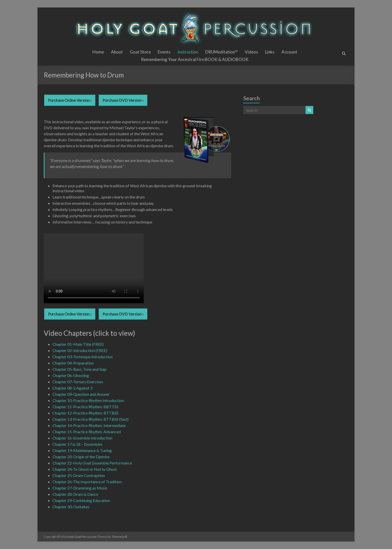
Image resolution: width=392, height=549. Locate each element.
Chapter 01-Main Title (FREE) (78, 344)
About (117, 52)
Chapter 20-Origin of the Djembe (81, 457)
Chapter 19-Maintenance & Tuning (82, 450)
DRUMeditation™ (221, 52)
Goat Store (140, 52)
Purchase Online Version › (70, 100)
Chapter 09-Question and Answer (81, 394)
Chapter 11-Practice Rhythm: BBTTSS (85, 407)
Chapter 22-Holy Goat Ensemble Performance (92, 463)
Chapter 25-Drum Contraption (79, 475)
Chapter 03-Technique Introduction (83, 357)
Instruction (188, 52)
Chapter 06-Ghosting (71, 375)
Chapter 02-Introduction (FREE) (80, 350)
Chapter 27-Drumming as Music (80, 488)
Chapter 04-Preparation (73, 363)
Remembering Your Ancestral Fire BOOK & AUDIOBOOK (195, 59)
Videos (251, 52)
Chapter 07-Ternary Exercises (78, 382)
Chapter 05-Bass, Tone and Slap (79, 369)
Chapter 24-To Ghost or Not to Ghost (85, 469)
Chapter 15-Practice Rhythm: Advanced (87, 432)
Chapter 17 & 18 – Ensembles (77, 444)
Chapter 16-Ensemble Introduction (82, 438)
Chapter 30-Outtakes (71, 507)
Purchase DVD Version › (123, 100)
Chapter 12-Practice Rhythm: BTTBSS (85, 413)
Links (270, 52)
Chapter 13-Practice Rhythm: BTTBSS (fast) (90, 419)
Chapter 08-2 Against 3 (72, 388)
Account (289, 52)
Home (98, 52)
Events (164, 52)
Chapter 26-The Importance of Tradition (87, 482)
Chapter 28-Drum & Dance (75, 494)
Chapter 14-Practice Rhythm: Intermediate (89, 425)
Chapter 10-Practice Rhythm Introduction (88, 400)
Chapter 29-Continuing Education (81, 500)
